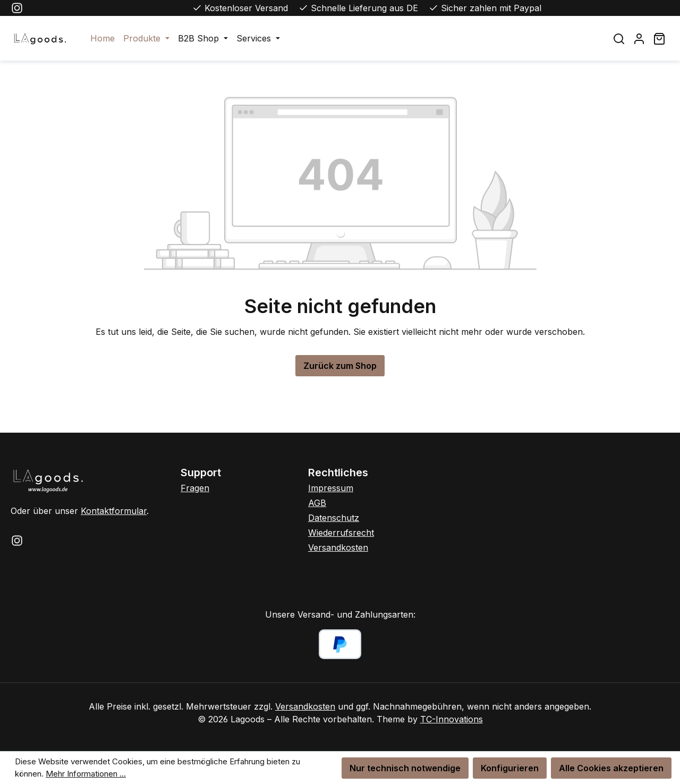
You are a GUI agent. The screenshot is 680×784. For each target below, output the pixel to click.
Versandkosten (338, 547)
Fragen (195, 488)
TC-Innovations (452, 719)
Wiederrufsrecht (341, 533)
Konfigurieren (510, 768)
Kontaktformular (114, 511)
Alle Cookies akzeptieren (611, 768)
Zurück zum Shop (340, 366)
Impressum (331, 488)
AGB (317, 503)
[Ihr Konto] (639, 39)
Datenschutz (334, 518)
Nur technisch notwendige (405, 768)
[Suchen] (619, 39)
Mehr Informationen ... (86, 774)
